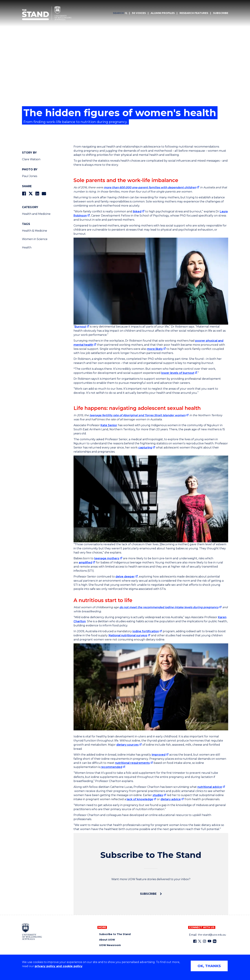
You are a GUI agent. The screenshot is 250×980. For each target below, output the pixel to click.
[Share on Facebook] (24, 194)
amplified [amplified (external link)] (85, 562)
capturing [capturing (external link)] (145, 448)
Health (27, 247)
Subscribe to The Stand (115, 934)
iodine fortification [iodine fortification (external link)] (146, 631)
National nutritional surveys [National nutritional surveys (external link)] (128, 635)
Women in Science (35, 239)
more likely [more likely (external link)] (155, 349)
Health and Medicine (36, 214)
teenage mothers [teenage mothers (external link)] (107, 558)
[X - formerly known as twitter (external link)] (200, 941)
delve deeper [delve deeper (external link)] (125, 577)
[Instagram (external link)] (204, 941)
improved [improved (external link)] (159, 755)
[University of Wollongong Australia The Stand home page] (47, 13)
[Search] (120, 13)
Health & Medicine (35, 231)
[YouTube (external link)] (209, 941)
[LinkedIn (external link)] (215, 941)
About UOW (107, 940)
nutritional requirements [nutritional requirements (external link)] (132, 763)
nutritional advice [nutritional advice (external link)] (210, 787)
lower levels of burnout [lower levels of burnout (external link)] (178, 373)
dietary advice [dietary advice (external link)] (171, 799)
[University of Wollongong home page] (32, 932)
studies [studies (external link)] (158, 795)
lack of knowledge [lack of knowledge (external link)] (140, 799)
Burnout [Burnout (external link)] (80, 327)
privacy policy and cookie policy (59, 966)
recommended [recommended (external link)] (111, 767)
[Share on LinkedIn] (37, 194)
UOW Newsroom (110, 945)
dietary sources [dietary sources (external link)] (127, 745)
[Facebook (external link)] (195, 941)
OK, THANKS (209, 966)
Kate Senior (109, 425)
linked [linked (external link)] (137, 211)
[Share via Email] (44, 194)
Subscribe (149, 894)
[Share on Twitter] (31, 194)
